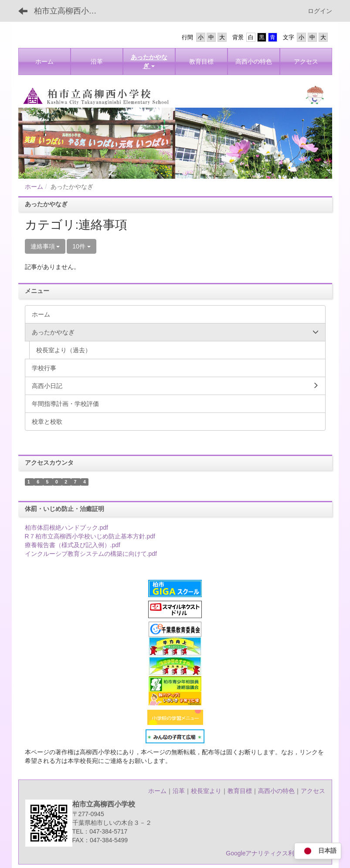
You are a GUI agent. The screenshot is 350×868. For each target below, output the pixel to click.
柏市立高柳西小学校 (69, 11)
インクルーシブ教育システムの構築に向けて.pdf (91, 554)
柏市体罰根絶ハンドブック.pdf (66, 528)
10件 (81, 246)
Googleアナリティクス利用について (275, 853)
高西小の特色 (276, 791)
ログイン (320, 11)
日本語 (318, 851)
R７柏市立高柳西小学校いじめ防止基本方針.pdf (90, 536)
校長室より (206, 791)
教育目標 (240, 791)
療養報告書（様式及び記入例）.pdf (73, 545)
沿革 (179, 791)
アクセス (313, 791)
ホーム (34, 187)
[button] (149, 61)
